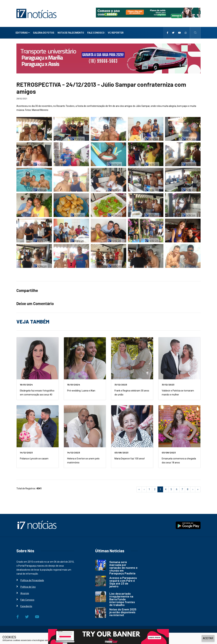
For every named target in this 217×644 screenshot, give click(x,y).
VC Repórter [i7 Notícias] (116, 33)
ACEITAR (208, 638)
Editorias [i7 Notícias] (23, 33)
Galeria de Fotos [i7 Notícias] (44, 33)
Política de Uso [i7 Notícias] (28, 587)
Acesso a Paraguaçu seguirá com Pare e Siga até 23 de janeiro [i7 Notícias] (123, 582)
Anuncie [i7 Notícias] (25, 593)
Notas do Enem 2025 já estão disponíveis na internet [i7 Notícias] (123, 612)
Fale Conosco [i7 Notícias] (96, 33)
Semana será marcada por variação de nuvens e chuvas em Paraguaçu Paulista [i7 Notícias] (123, 568)
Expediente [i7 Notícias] (26, 606)
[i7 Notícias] (36, 13)
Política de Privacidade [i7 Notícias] (32, 580)
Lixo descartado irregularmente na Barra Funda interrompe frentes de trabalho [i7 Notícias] (122, 599)
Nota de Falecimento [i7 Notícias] (71, 33)
